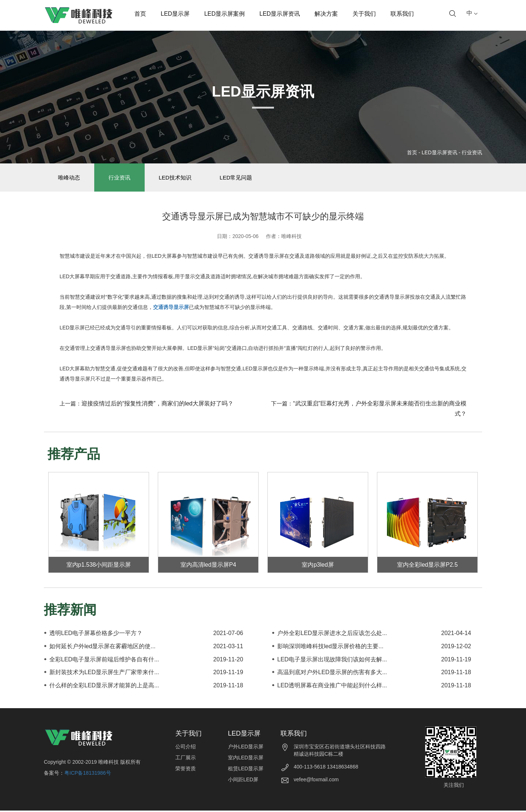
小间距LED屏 (243, 781)
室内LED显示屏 (246, 759)
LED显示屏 (175, 14)
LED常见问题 (241, 178)
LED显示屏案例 (224, 14)
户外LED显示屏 (246, 748)
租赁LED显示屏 (246, 770)
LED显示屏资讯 (280, 14)
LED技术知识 (179, 178)
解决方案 (326, 14)
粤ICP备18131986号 (88, 774)
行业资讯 (472, 152)
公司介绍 (186, 748)
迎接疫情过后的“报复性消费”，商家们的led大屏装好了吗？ (157, 405)
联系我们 (402, 14)
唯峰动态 (70, 178)
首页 (140, 14)
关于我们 (364, 14)
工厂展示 (186, 759)
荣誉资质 (186, 770)
